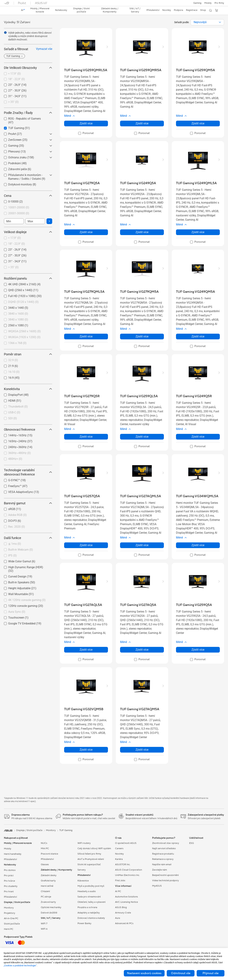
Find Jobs (120, 881)
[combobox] (207, 22)
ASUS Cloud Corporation (129, 870)
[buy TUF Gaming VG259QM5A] (195, 70)
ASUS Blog (121, 907)
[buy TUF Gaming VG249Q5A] (138, 183)
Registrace (192, 10)
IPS (12, 555)
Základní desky (49, 875)
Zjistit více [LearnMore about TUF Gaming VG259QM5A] (198, 123)
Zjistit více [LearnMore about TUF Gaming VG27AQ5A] (142, 650)
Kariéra (119, 859)
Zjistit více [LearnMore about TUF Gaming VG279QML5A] (86, 336)
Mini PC (45, 848)
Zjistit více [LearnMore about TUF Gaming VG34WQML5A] (198, 545)
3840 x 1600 (18, 314)
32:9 (13, 360)
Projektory (10, 913)
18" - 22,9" (17, 79)
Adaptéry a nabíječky (89, 913)
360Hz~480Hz (20, 453)
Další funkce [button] (28, 538)
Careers (119, 848)
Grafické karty (48, 881)
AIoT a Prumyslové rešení (91, 859)
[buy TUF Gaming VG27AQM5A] (140, 709)
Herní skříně (47, 886)
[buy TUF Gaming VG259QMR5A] (141, 70)
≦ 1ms (15, 544)
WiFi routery (84, 843)
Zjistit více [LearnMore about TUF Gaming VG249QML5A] (198, 232)
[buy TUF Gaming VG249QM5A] (195, 292)
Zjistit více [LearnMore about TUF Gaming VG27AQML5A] (142, 545)
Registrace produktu (163, 854)
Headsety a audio (87, 891)
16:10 (14, 372)
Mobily (208, 3)
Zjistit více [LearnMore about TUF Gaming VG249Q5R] (198, 437)
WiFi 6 (44, 929)
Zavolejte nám (160, 870)
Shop (203, 10)
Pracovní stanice (49, 854)
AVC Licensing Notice (126, 902)
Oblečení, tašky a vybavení (91, 902)
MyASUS (157, 886)
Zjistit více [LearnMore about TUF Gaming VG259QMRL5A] (86, 123)
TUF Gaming (66, 830)
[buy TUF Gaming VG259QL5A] (139, 396)
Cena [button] (28, 196)
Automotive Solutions (126, 897)
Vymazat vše (44, 49)
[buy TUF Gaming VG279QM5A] (139, 292)
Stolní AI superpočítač (89, 865)
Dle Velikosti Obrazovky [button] (28, 68)
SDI (13, 418)
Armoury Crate (123, 913)
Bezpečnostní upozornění (165, 875)
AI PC (118, 891)
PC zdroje (46, 897)
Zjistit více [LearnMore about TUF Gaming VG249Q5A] (142, 232)
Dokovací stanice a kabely (91, 918)
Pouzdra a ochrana (87, 907)
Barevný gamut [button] (28, 503)
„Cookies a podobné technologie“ (20, 965)
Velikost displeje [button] (28, 232)
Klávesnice (83, 881)
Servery (82, 870)
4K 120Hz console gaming (27, 600)
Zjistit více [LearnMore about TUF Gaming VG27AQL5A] (86, 650)
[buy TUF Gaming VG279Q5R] (82, 396)
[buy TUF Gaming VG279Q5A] (82, 183)
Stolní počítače (12, 924)
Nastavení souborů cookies (144, 973)
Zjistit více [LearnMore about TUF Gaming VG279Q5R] (86, 437)
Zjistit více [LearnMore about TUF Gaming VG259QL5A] (142, 437)
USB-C (14, 412)
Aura (118, 918)
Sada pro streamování (89, 897)
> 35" (13, 102)
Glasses (45, 865)
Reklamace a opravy (163, 859)
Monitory (9, 908)
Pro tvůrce (9, 881)
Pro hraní (9, 892)
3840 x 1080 (18, 320)
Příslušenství (10, 859)
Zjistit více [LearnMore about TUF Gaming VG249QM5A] (198, 336)
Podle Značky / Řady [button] (28, 113)
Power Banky (84, 923)
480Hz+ (15, 459)
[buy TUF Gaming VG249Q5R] (194, 396)
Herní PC (9, 929)
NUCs (44, 843)
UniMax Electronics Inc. (127, 875)
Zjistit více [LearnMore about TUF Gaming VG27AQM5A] (142, 750)
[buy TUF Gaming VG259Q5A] (194, 605)
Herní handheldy (13, 854)
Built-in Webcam (21, 550)
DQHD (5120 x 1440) (23, 302)
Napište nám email (162, 865)
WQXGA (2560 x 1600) (24, 331)
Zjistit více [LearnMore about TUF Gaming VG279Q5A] (86, 232)
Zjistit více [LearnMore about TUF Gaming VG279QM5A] (142, 336)
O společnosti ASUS (126, 843)
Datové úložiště (49, 913)
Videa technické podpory (165, 881)
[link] (10, 10)
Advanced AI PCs (124, 923)
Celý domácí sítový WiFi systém (94, 848)
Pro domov (10, 870)
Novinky (119, 854)
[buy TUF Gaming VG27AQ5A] (138, 605)
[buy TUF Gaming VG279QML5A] (84, 292)
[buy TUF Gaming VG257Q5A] (82, 496)
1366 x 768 (17, 343)
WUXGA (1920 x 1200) (24, 337)
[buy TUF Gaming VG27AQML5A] (141, 496)
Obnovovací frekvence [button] (28, 429)
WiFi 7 (44, 924)
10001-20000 (19, 207)
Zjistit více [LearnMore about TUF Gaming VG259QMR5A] (142, 123)
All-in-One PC (11, 918)
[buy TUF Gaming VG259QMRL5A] (86, 70)
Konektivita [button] (28, 389)
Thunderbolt (18, 407)
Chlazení (45, 891)
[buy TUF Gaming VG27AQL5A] (83, 605)
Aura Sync (17, 612)
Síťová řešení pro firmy (89, 854)
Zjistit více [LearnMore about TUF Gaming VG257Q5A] (86, 545)
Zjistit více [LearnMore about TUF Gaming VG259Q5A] (198, 650)
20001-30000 (19, 213)
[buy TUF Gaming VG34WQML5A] (197, 496)
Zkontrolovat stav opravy (166, 843)
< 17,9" (15, 74)
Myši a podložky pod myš (91, 886)
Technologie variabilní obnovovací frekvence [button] (28, 472)
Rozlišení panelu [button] (28, 278)
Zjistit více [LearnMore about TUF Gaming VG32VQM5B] (86, 750)
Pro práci (9, 876)
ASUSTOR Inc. (123, 865)
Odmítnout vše (181, 973)
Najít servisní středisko (164, 848)
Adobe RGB (17, 515)
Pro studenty (11, 886)
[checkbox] (28, 74)
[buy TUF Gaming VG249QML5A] (196, 183)
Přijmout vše (211, 973)
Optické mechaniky (51, 907)
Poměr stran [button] (28, 354)
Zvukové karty (48, 902)
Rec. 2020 (17, 527)
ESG (191, 843)
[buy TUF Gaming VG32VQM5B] (84, 709)
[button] (197, 3)
